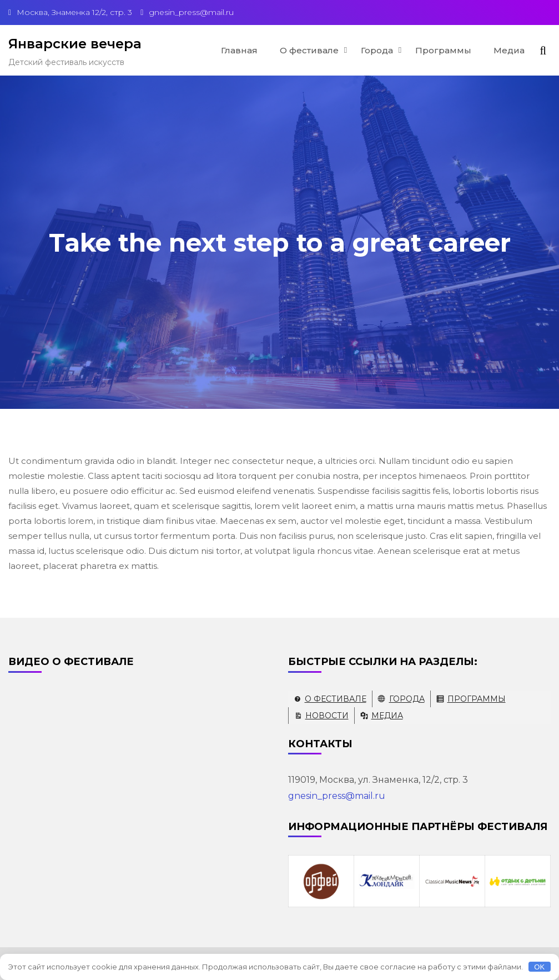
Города (377, 50)
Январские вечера (75, 44)
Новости (327, 716)
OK (539, 967)
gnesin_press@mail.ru (337, 796)
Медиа (509, 50)
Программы (443, 50)
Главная (239, 50)
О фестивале (309, 50)
